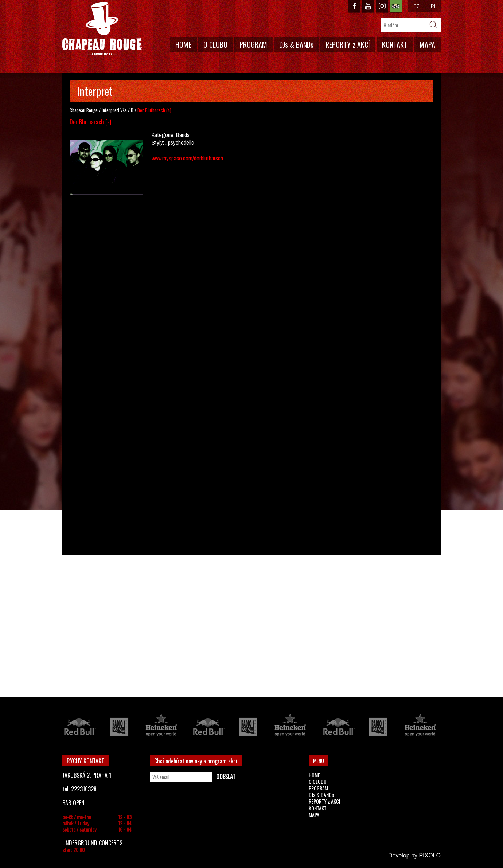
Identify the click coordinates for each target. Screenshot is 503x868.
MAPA (427, 44)
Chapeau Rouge (84, 110)
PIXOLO (430, 855)
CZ (416, 6)
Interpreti (110, 110)
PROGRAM (253, 44)
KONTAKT (395, 44)
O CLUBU (215, 44)
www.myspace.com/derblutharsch (187, 158)
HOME (183, 44)
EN (433, 6)
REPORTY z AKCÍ (348, 44)
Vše (124, 110)
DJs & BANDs (296, 44)
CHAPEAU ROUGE (102, 29)
